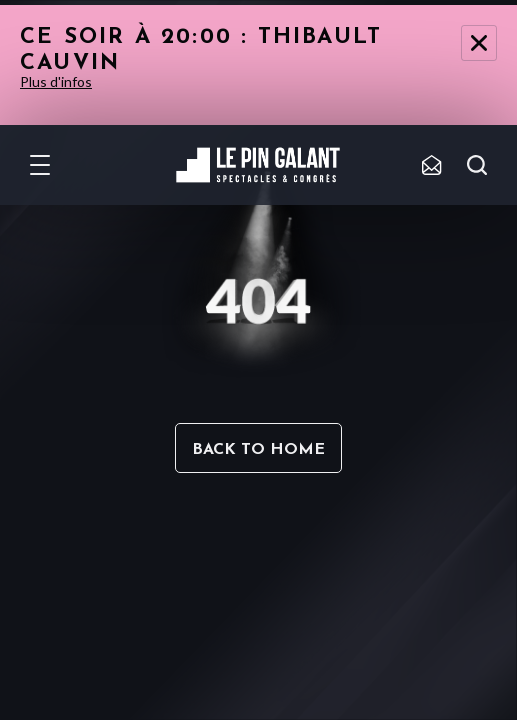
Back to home (258, 450)
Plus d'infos (56, 81)
